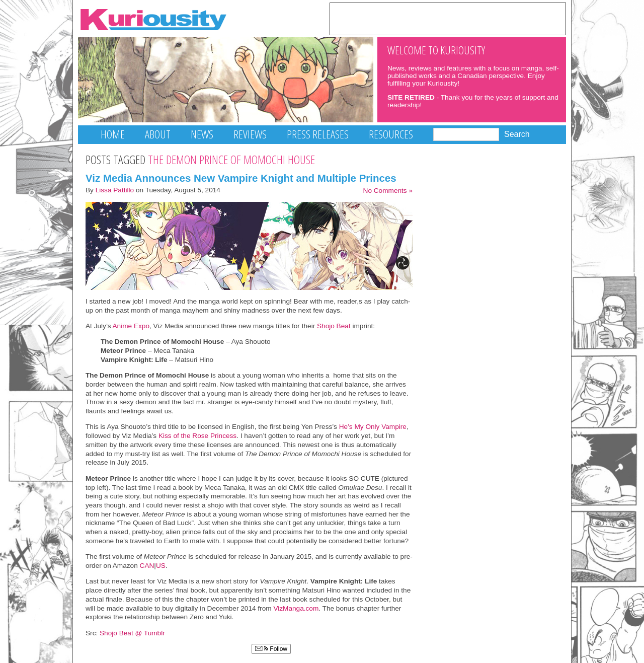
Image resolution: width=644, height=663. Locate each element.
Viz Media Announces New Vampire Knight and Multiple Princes (241, 178)
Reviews (250, 134)
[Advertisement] (448, 18)
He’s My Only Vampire (373, 427)
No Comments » (388, 191)
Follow (271, 649)
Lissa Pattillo (115, 190)
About (158, 134)
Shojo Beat (334, 326)
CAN (147, 566)
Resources (391, 134)
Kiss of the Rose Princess (197, 436)
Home (113, 134)
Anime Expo (131, 326)
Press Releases (318, 134)
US (161, 566)
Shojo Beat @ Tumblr (132, 633)
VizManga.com (296, 608)
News (202, 134)
